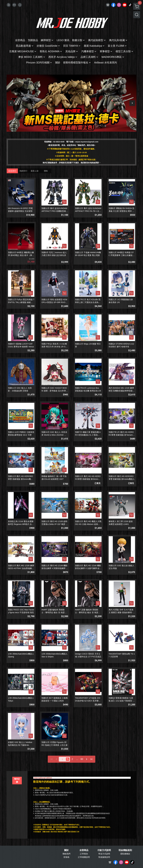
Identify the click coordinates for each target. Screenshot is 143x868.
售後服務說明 (104, 857)
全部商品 (84, 850)
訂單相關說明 (84, 857)
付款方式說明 (104, 850)
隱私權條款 (125, 854)
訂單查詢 (84, 854)
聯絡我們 (66, 854)
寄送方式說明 (104, 854)
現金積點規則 (125, 850)
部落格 (66, 857)
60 (82, 759)
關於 (66, 850)
